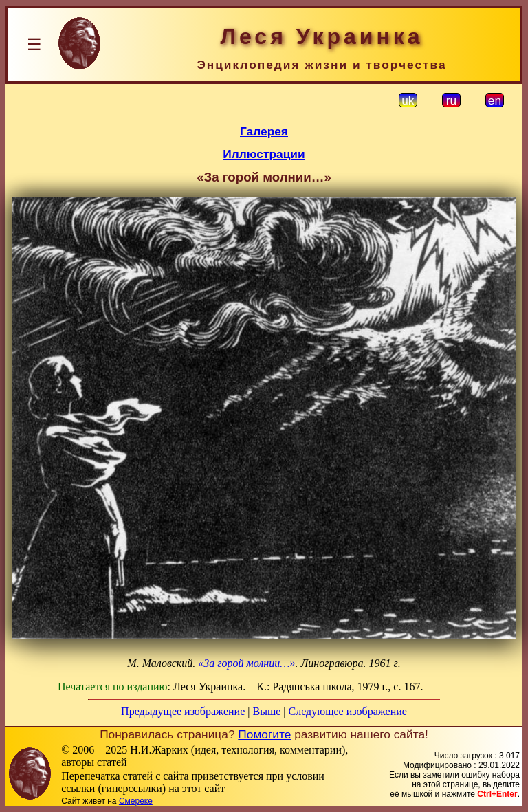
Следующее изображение (348, 711)
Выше (266, 711)
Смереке (136, 801)
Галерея (264, 131)
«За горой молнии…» (246, 663)
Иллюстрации (264, 154)
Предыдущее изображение (183, 711)
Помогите (264, 734)
